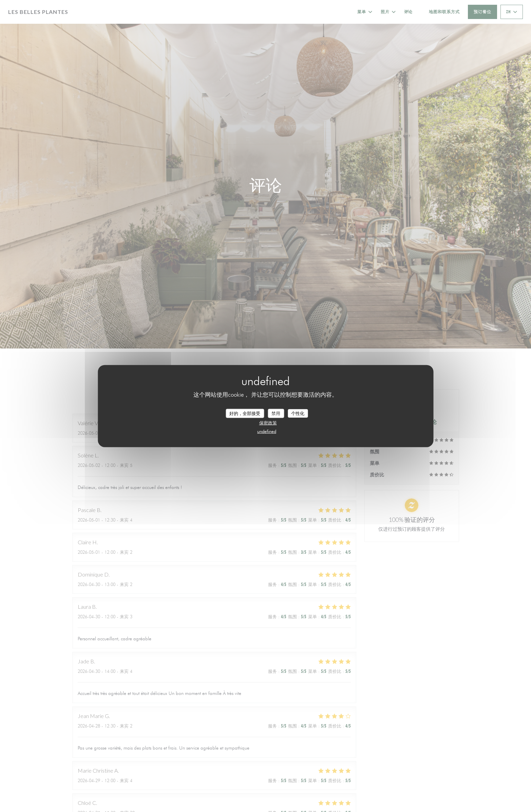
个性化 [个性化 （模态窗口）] (298, 413)
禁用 (276, 413)
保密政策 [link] (268, 423)
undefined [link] (267, 431)
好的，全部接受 (245, 413)
